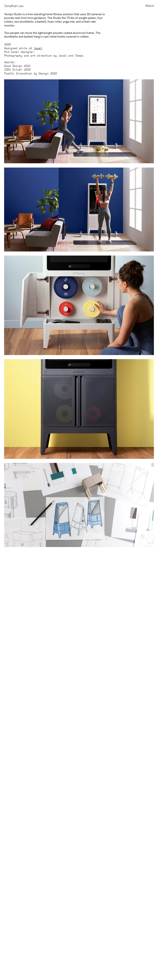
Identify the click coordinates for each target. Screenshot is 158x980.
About (150, 6)
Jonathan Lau (14, 6)
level (38, 48)
